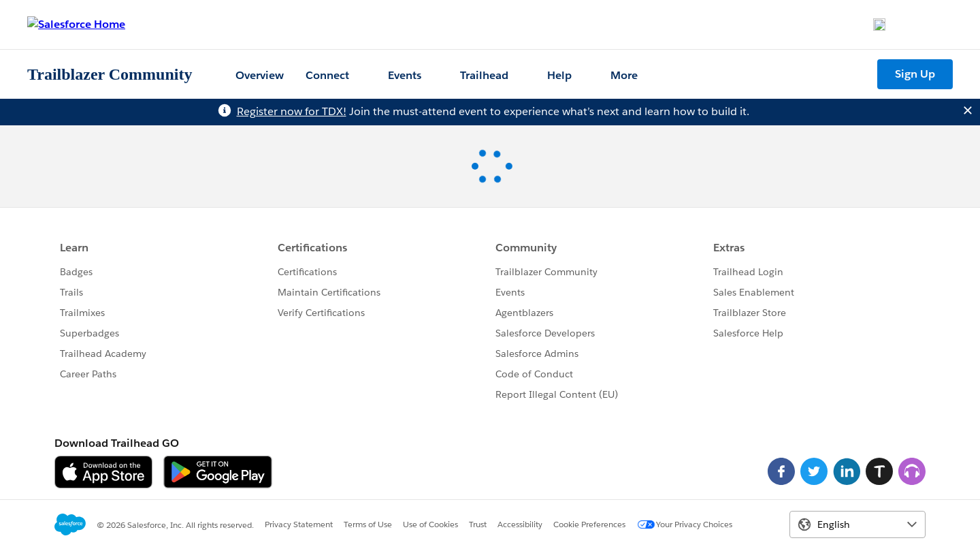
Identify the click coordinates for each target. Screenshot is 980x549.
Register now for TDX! (292, 111)
